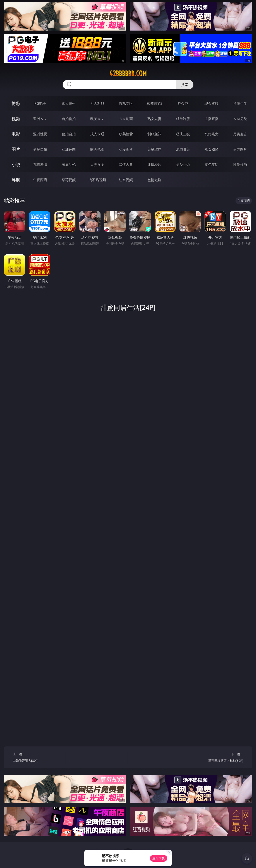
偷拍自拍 (69, 134)
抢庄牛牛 (240, 103)
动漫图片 (126, 149)
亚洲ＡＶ (40, 119)
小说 (16, 164)
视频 (16, 119)
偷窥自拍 (40, 149)
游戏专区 (126, 103)
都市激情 (40, 165)
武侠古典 (126, 165)
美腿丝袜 (154, 149)
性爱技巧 (240, 165)
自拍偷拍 (69, 119)
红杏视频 (126, 180)
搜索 (185, 85)
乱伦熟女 (212, 134)
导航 (16, 180)
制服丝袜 (154, 134)
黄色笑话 (212, 165)
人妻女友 (97, 165)
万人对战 (97, 103)
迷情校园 (154, 165)
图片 (16, 149)
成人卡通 (97, 134)
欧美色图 (97, 149)
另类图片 (240, 149)
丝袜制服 (183, 119)
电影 (16, 134)
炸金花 (183, 103)
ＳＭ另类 (240, 119)
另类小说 (183, 165)
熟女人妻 (154, 119)
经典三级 (183, 134)
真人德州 (69, 103)
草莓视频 (69, 180)
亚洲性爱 (40, 134)
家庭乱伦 (69, 165)
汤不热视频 (97, 180)
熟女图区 (212, 149)
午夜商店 (40, 180)
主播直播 (212, 119)
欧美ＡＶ (97, 119)
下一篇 (218, 758)
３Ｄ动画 (126, 119)
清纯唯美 (183, 149)
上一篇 (38, 758)
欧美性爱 (126, 134)
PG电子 (40, 103)
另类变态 (240, 134)
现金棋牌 (212, 103)
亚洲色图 (69, 149)
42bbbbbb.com (128, 74)
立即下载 (159, 858)
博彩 (16, 103)
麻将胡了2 (154, 103)
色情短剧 (154, 180)
